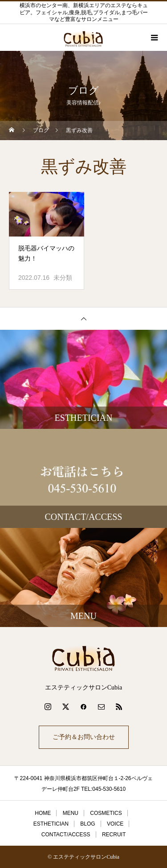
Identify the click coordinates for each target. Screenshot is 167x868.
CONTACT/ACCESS (66, 835)
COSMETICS (106, 813)
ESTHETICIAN (51, 824)
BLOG (88, 824)
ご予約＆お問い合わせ (84, 737)
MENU (71, 813)
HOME (43, 813)
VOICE (115, 824)
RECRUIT (114, 835)
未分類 (63, 278)
